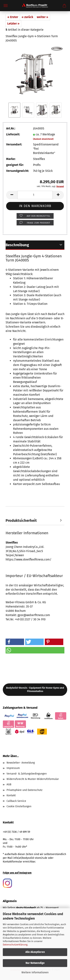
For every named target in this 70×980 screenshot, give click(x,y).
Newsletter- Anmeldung (21, 763)
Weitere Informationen (35, 972)
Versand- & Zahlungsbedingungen (27, 774)
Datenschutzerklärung (15, 945)
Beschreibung (17, 245)
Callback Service (16, 801)
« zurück (27, 17)
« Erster (13, 17)
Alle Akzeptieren (35, 952)
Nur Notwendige (35, 963)
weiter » (42, 17)
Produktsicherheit (21, 520)
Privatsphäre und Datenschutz (24, 790)
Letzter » (13, 24)
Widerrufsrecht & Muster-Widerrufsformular (33, 779)
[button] (12, 195)
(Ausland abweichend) (43, 139)
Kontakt (11, 795)
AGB (9, 784)
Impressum (13, 768)
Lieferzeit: (13, 134)
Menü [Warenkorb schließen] (6, 6)
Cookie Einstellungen (19, 806)
